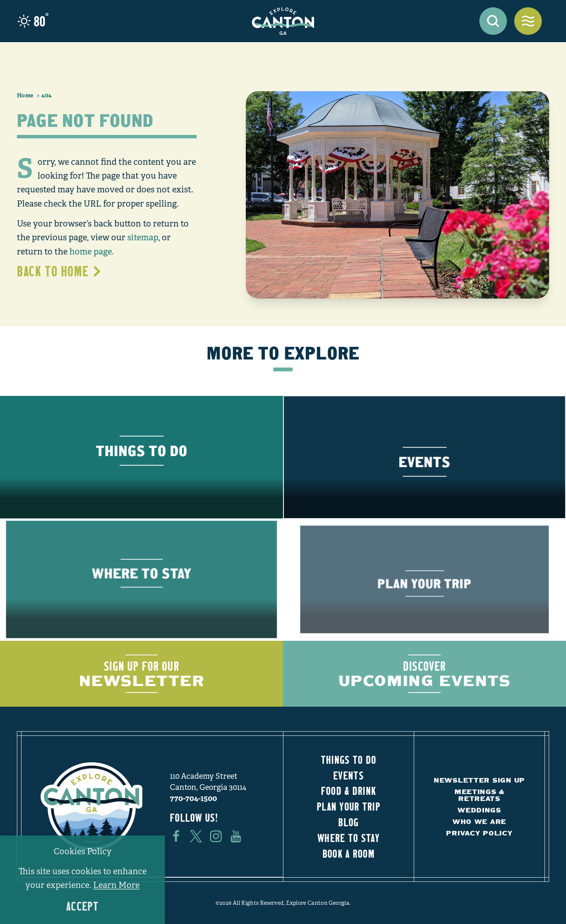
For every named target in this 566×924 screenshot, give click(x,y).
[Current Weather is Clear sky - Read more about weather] (33, 21)
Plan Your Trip (349, 806)
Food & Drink (349, 791)
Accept (82, 906)
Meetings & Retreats (479, 795)
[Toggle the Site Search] (493, 21)
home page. (92, 252)
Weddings (479, 810)
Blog (348, 822)
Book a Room (349, 853)
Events (349, 775)
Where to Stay (349, 838)
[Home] (283, 21)
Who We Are (479, 821)
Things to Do (349, 760)
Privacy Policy (479, 833)
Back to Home (60, 271)
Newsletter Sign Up (479, 780)
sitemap (143, 237)
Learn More (116, 885)
